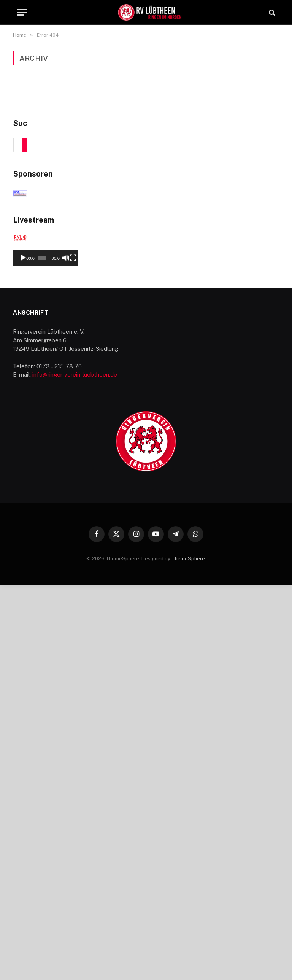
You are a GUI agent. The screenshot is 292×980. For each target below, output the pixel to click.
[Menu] (22, 12)
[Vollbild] (269, 653)
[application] (146, 585)
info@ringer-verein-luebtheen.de (75, 769)
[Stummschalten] (257, 653)
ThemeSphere (188, 953)
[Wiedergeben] (23, 653)
